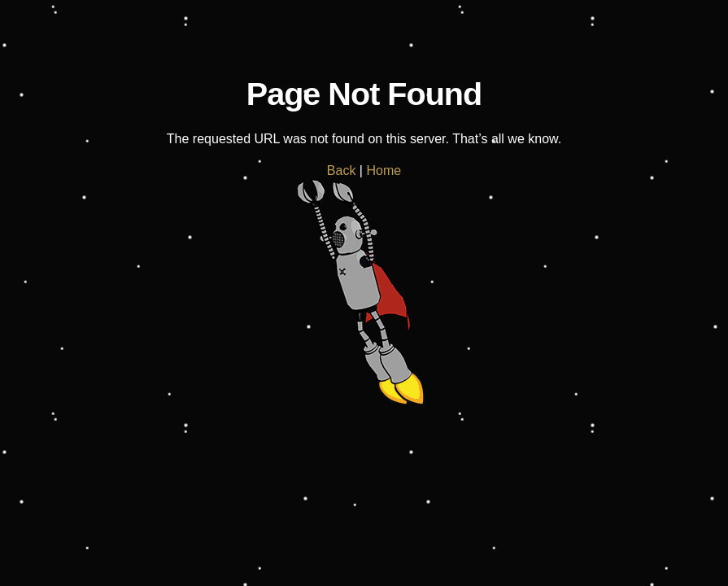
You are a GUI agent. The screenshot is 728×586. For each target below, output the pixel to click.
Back (342, 171)
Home (384, 171)
